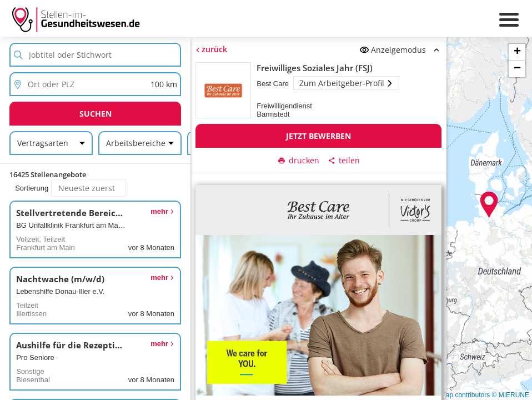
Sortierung (32, 188)
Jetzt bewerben (318, 136)
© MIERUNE (510, 395)
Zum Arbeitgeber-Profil (346, 83)
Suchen (96, 114)
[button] (489, 205)
